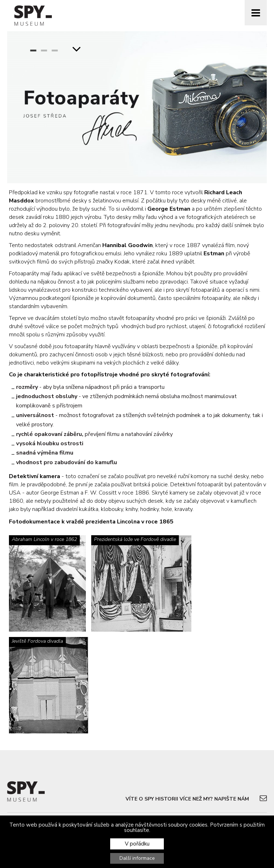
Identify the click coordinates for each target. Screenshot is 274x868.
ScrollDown (77, 48)
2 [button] (44, 49)
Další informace (137, 858)
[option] (137, 107)
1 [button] (33, 49)
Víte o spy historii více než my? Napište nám (187, 799)
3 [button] (55, 49)
